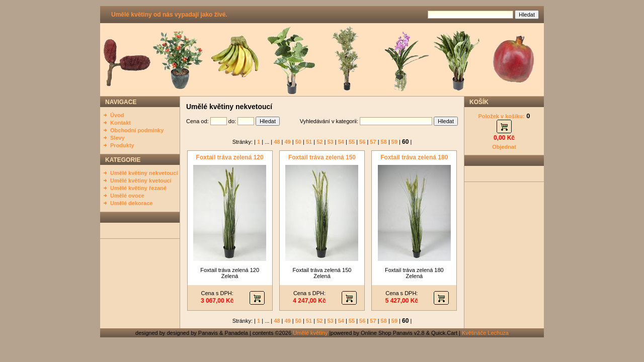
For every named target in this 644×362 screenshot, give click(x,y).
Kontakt (120, 123)
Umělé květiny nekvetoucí (144, 173)
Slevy (117, 138)
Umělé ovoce (127, 196)
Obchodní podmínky (137, 130)
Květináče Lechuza (485, 333)
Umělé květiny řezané (138, 188)
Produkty (122, 145)
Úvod (117, 115)
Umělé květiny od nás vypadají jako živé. (169, 15)
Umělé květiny (310, 333)
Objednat (504, 147)
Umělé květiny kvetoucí (141, 180)
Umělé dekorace (131, 203)
